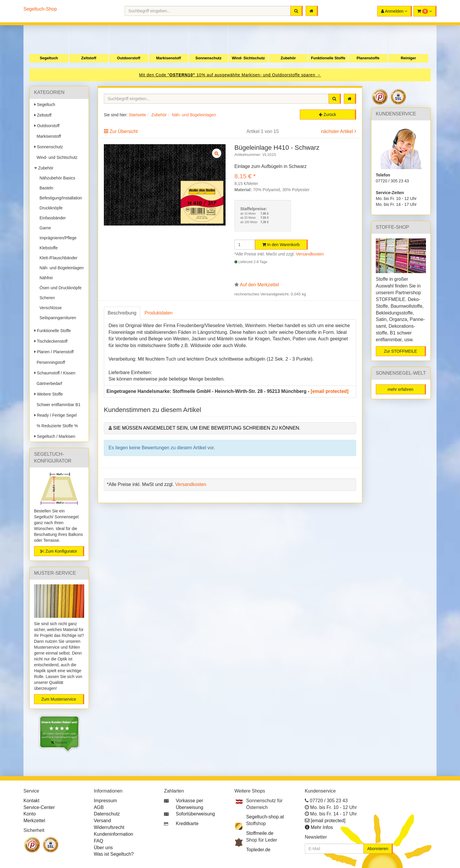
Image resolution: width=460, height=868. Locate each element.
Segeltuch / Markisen (55, 436)
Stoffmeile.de (260, 833)
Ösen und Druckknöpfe (59, 288)
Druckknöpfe (50, 208)
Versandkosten (310, 254)
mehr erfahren (400, 389)
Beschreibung (122, 313)
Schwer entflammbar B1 (57, 405)
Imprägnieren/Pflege (57, 238)
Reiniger (408, 58)
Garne (44, 228)
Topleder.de (258, 850)
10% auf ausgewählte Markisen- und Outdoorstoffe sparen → (259, 75)
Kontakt (31, 801)
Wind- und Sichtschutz (56, 157)
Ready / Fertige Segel (55, 415)
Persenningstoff (50, 362)
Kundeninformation (114, 834)
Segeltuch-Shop (40, 9)
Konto (30, 814)
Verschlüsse (49, 308)
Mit (143, 75)
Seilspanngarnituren (57, 318)
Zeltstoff (89, 58)
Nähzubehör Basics (56, 178)
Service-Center (39, 807)
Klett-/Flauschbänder (57, 258)
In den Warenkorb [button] (281, 245)
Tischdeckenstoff (51, 341)
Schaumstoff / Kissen (55, 373)
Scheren (46, 298)
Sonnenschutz (208, 58)
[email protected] (330, 391)
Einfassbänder (51, 218)
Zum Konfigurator (59, 551)
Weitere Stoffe (49, 394)
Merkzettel (34, 821)
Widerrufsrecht (109, 827)
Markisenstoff (169, 58)
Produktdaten (159, 313)
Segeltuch (49, 58)
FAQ (99, 841)
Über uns (103, 848)
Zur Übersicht (124, 131)
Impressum (105, 801)
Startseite (137, 115)
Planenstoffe (368, 58)
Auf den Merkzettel (259, 285)
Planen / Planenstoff (54, 352)
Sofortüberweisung (195, 814)
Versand (103, 821)
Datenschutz (107, 814)
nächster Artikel (338, 131)
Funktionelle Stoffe (328, 58)
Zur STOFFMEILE (401, 351)
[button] (425, 11)
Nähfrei (45, 278)
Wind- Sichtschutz (248, 58)
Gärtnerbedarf (48, 383)
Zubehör (288, 58)
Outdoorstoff (129, 58)
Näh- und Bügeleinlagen (60, 268)
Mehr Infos (322, 827)
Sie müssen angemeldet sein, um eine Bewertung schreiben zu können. (207, 428)
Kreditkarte (187, 824)
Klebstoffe (48, 248)
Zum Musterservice (59, 699)
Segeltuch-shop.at (265, 817)
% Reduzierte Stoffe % (56, 426)
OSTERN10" (183, 75)
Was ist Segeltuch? (114, 854)
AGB (99, 807)
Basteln (45, 188)
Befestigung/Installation (60, 198)
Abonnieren (378, 849)
